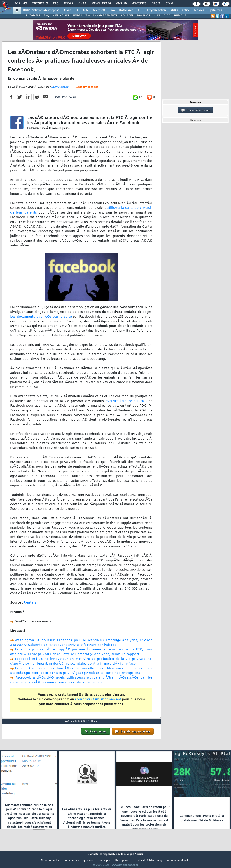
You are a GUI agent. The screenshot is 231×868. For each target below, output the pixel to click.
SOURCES (127, 16)
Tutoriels (40, 4)
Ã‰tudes (139, 4)
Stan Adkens (60, 90)
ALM (86, 10)
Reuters (30, 606)
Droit (156, 4)
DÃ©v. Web (126, 10)
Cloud (67, 10)
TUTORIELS (33, 16)
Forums (21, 4)
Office (186, 10)
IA (77, 10)
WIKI (157, 16)
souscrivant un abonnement (98, 703)
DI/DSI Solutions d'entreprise (41, 10)
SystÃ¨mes (215, 10)
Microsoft (99, 10)
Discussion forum (195, 110)
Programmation (156, 10)
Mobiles (199, 10)
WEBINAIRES (61, 16)
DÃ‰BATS (143, 16)
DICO (167, 16)
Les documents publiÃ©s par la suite (41, 320)
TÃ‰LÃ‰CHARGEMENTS (101, 16)
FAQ (56, 4)
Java (112, 10)
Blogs (68, 4)
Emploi (121, 4)
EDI (140, 10)
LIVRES (77, 16)
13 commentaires (87, 90)
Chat (82, 4)
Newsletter (101, 4)
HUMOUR (180, 16)
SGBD (174, 10)
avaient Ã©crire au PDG (126, 404)
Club (169, 4)
